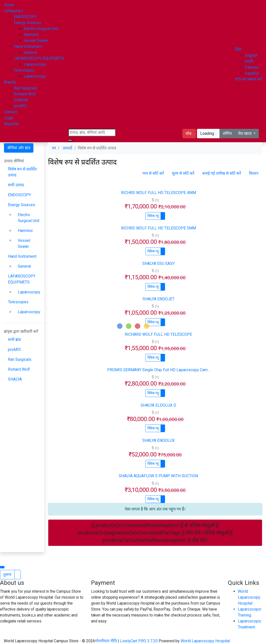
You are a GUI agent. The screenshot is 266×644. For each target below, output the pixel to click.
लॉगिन (227, 133)
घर (54, 148)
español (252, 73)
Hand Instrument (28, 46)
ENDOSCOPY (25, 17)
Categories (13, 11)
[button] (238, 49)
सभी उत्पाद (16, 185)
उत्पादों (67, 148)
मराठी (249, 61)
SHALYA (21, 100)
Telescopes (24, 70)
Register (11, 124)
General (30, 52)
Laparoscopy (35, 64)
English (251, 55)
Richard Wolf (25, 94)
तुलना (7, 574)
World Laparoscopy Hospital (249, 597)
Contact (11, 112)
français (252, 67)
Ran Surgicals (26, 88)
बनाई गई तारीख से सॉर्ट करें (222, 173)
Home (9, 5)
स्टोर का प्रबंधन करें (249, 79)
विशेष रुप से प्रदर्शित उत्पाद (22, 172)
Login (9, 118)
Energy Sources (27, 23)
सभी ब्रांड (14, 340)
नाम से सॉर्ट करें (153, 173)
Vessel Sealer (36, 41)
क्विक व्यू (153, 216)
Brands (10, 82)
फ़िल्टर (254, 173)
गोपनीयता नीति (106, 641)
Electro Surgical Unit (41, 29)
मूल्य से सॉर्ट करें (183, 173)
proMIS (20, 106)
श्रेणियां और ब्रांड (19, 148)
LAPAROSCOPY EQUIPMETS (39, 58)
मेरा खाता (245, 133)
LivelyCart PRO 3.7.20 (139, 641)
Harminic (31, 35)
